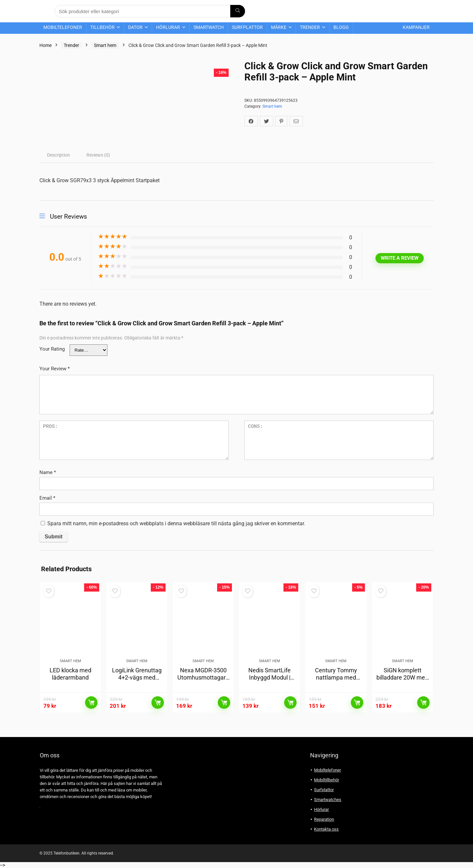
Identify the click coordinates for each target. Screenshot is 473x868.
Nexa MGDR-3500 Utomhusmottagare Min (203, 677)
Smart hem (105, 45)
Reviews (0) (98, 155)
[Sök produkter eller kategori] (238, 11)
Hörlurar (168, 27)
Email (47, 498)
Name (48, 472)
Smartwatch (209, 27)
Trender (310, 27)
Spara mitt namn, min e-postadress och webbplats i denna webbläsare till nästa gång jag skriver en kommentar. (176, 523)
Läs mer (91, 703)
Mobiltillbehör (327, 780)
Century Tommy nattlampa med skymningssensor (336, 677)
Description (58, 155)
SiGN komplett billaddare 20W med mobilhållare (402, 677)
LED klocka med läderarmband (70, 674)
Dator (135, 27)
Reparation (324, 819)
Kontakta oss (326, 829)
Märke (279, 27)
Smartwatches (328, 800)
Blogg (341, 27)
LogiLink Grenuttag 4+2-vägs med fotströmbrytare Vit (137, 677)
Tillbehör (102, 27)
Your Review (55, 369)
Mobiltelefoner (63, 27)
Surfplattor (247, 27)
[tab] (58, 155)
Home (45, 45)
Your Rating (52, 349)
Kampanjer (416, 27)
